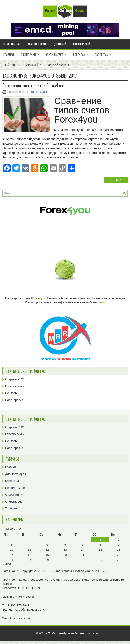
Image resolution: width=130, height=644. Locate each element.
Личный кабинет (59, 65)
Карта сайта (33, 65)
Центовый (59, 44)
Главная (9, 54)
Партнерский (82, 44)
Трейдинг (13, 63)
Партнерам (105, 53)
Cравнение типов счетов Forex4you (33, 85)
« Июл (7, 564)
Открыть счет (57, 53)
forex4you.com (20, 618)
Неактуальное (15, 488)
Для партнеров (15, 474)
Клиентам (82, 53)
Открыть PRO (12, 44)
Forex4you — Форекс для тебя (77, 633)
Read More (116, 180)
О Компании (31, 53)
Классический (37, 44)
